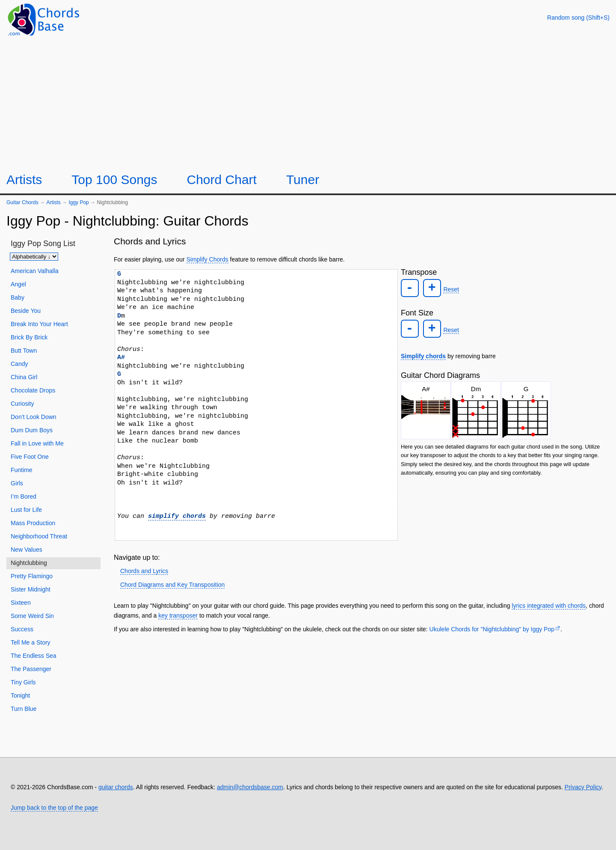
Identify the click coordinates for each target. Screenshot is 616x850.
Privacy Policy (583, 787)
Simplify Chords (207, 259)
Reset (449, 289)
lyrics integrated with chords (549, 606)
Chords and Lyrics (144, 571)
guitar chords (116, 787)
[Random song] (578, 18)
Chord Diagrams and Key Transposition (172, 585)
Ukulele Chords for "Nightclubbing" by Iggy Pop (492, 629)
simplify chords (177, 516)
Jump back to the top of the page (54, 808)
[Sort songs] (34, 257)
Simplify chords (423, 354)
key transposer (178, 615)
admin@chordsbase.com (250, 787)
